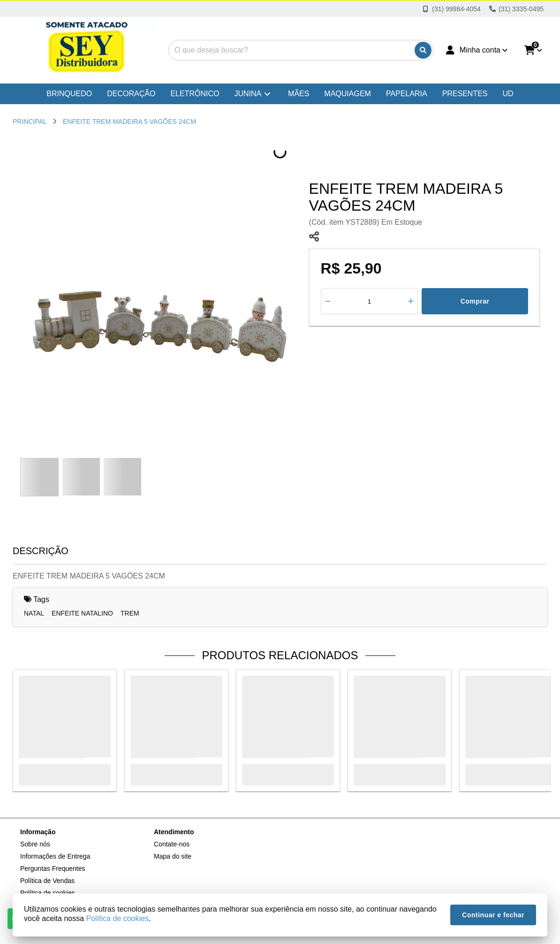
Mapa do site (173, 856)
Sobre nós (35, 844)
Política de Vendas (47, 881)
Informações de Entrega (55, 856)
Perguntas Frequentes (53, 868)
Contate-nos (172, 844)
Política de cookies (117, 918)
